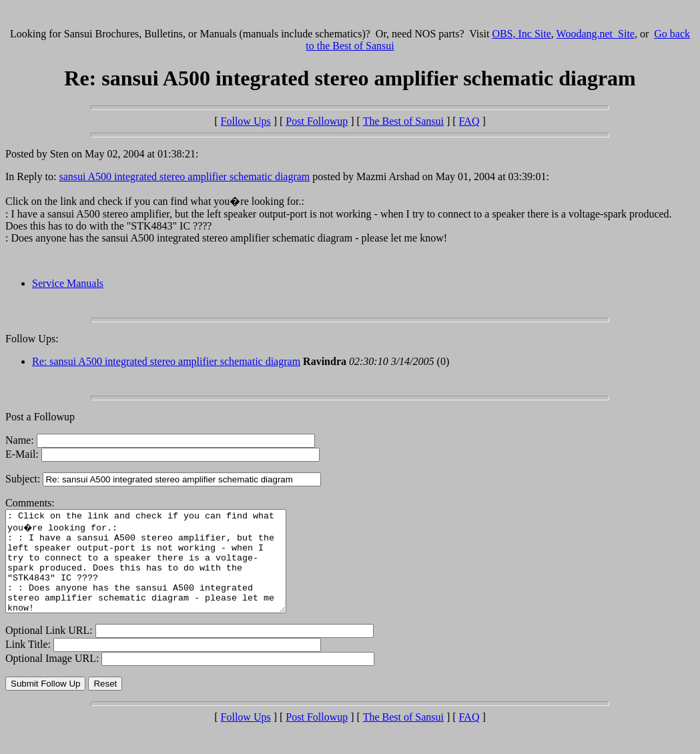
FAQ (469, 121)
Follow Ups (246, 121)
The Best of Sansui (403, 121)
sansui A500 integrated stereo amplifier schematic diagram (184, 176)
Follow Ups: (32, 339)
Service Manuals (68, 283)
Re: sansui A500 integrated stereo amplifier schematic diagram (166, 361)
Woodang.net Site (596, 34)
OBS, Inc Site (521, 34)
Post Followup (317, 121)
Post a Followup (40, 417)
